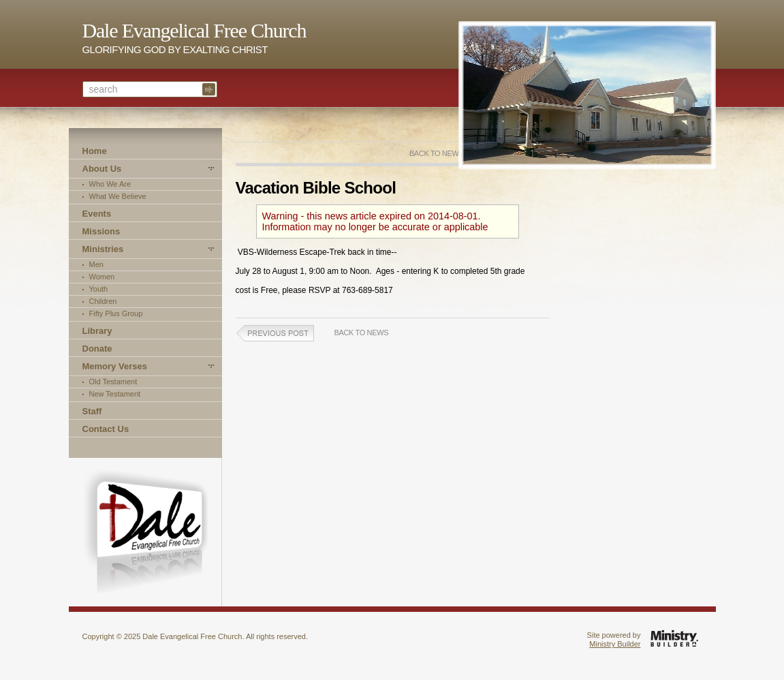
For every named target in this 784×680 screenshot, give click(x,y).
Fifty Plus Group (116, 313)
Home (95, 151)
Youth (99, 289)
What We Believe (118, 196)
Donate (97, 349)
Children (103, 301)
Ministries (103, 249)
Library (97, 331)
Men (96, 264)
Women (102, 277)
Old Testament (113, 382)
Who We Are (110, 184)
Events (97, 214)
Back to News (437, 153)
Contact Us (106, 429)
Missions (101, 231)
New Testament (115, 394)
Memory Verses (115, 366)
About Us (102, 169)
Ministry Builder (615, 644)
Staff (92, 411)
